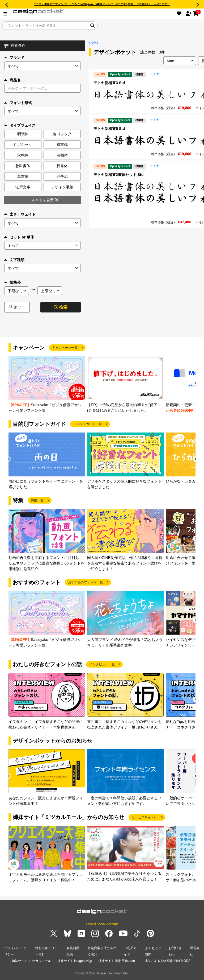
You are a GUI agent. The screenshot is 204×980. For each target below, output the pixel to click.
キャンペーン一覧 (65, 348)
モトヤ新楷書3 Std (109, 83)
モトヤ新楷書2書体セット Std (118, 175)
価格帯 (12, 282)
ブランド (14, 57)
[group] (47, 385)
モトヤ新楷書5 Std (109, 129)
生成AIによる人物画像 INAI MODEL (167, 961)
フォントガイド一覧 (88, 424)
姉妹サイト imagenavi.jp (75, 961)
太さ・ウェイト (20, 214)
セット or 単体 (19, 237)
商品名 (12, 80)
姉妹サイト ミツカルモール (31, 961)
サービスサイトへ (144, 817)
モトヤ (155, 74)
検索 (61, 307)
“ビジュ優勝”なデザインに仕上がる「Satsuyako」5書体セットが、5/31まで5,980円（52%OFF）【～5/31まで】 (102, 4)
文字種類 (14, 260)
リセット (17, 307)
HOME (94, 43)
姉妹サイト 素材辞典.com (116, 961)
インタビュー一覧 (102, 664)
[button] (195, 383)
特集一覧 (37, 500)
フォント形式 (18, 103)
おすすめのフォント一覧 (86, 582)
